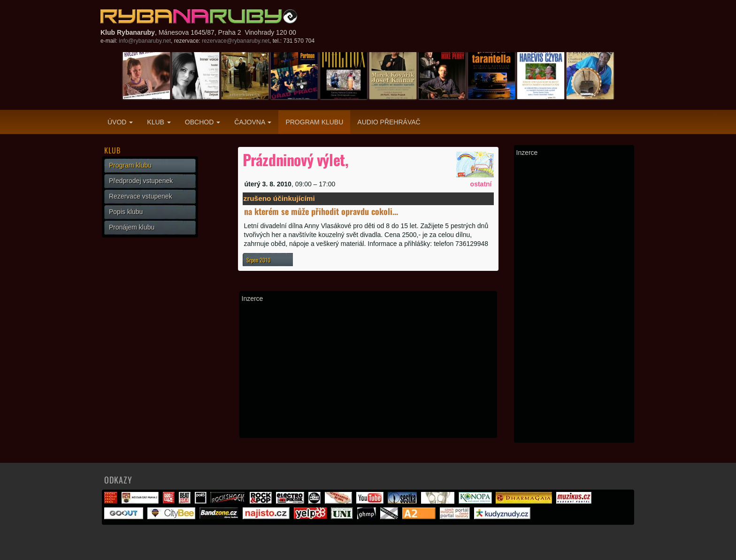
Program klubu (314, 122)
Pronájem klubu (132, 227)
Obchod (203, 122)
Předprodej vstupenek (141, 181)
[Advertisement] (368, 370)
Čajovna (253, 122)
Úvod (120, 122)
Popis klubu (126, 212)
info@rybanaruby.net (145, 41)
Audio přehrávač (389, 122)
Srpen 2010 (258, 260)
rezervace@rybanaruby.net (236, 41)
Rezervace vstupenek (141, 196)
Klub (159, 122)
